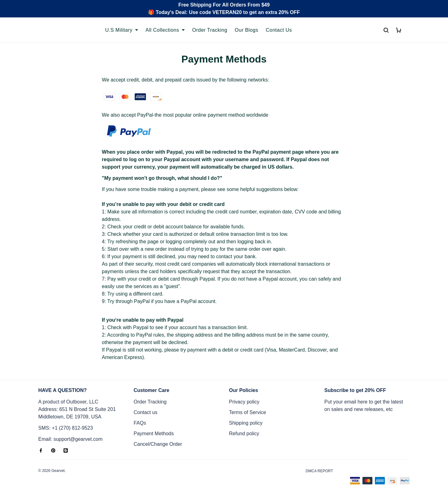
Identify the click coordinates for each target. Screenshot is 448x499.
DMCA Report (320, 471)
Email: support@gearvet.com (70, 439)
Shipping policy (246, 423)
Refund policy (244, 434)
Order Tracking (150, 402)
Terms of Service (247, 412)
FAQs (140, 423)
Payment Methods (154, 434)
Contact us (146, 412)
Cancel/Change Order (158, 444)
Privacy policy (244, 402)
